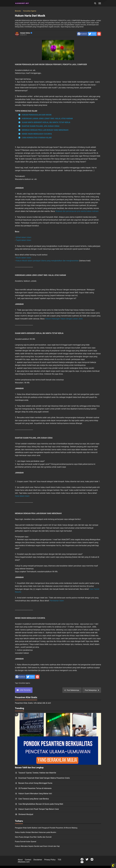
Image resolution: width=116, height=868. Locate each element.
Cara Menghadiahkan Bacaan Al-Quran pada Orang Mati (41, 804)
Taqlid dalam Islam (24, 240)
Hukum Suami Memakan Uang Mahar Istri (35, 794)
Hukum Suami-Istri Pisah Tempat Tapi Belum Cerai (39, 809)
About (20, 860)
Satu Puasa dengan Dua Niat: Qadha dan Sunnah (33, 837)
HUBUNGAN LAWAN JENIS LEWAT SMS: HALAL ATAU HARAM (47, 119)
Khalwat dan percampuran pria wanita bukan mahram (77, 211)
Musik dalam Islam (24, 258)
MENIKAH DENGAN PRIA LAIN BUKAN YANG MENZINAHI (45, 130)
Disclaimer (38, 860)
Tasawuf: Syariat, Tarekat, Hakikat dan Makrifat (37, 773)
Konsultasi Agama (24, 683)
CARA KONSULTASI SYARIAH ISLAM (37, 138)
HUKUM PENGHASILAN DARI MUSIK (37, 115)
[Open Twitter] (87, 859)
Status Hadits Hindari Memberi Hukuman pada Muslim (36, 832)
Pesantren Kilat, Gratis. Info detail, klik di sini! (33, 703)
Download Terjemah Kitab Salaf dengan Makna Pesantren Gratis (44, 778)
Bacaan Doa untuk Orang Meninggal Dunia (35, 783)
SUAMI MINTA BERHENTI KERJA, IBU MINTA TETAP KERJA (46, 122)
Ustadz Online (26, 33)
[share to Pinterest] (99, 34)
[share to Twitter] (92, 34)
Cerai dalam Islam (22, 496)
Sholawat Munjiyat (26, 814)
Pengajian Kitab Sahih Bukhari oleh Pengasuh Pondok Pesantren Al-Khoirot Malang (46, 828)
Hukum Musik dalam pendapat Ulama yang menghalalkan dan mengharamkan (47, 261)
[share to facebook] (82, 34)
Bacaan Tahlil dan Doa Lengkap (29, 768)
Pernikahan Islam (57, 601)
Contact (28, 860)
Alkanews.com (24, 862)
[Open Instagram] (92, 859)
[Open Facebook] (82, 859)
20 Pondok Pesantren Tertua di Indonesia (35, 788)
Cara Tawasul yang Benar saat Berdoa (34, 799)
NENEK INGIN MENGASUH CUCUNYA (37, 134)
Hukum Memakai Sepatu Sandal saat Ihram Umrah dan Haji (37, 846)
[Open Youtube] (82, 862)
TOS (59, 860)
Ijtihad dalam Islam (24, 237)
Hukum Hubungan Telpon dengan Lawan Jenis (64, 319)
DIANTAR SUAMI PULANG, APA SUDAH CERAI (41, 126)
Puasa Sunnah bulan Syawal (26, 842)
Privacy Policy (50, 860)
